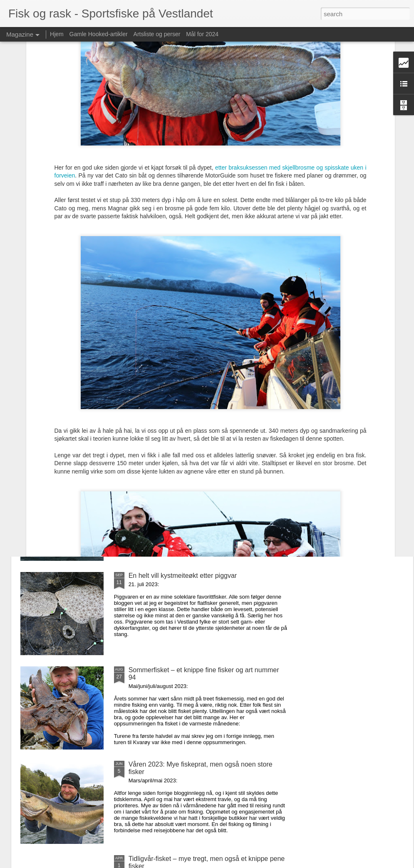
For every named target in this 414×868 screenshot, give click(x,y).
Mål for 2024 (202, 34)
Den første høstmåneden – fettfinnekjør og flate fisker (207, 387)
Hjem (57, 34)
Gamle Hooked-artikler (99, 34)
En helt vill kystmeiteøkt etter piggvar (183, 576)
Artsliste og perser (157, 34)
